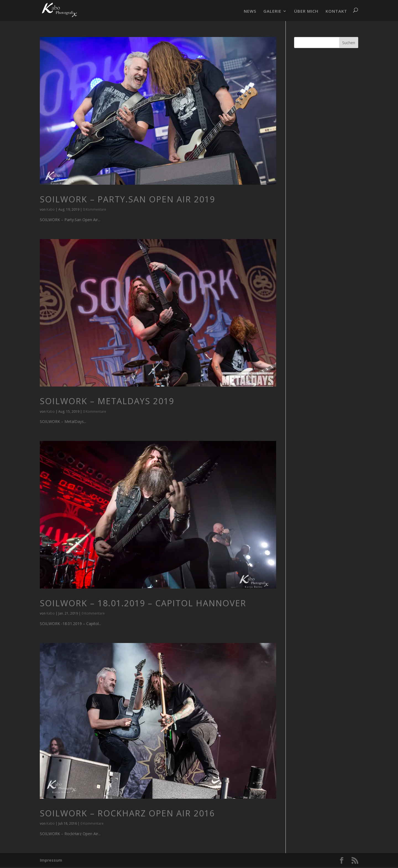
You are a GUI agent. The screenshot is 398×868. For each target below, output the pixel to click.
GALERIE (272, 11)
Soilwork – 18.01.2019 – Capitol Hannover (143, 603)
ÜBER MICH (306, 11)
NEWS (250, 11)
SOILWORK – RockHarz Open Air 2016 (127, 813)
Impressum (51, 860)
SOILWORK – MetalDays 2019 (107, 401)
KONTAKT (336, 11)
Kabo (51, 209)
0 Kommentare (95, 209)
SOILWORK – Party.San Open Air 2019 (127, 199)
